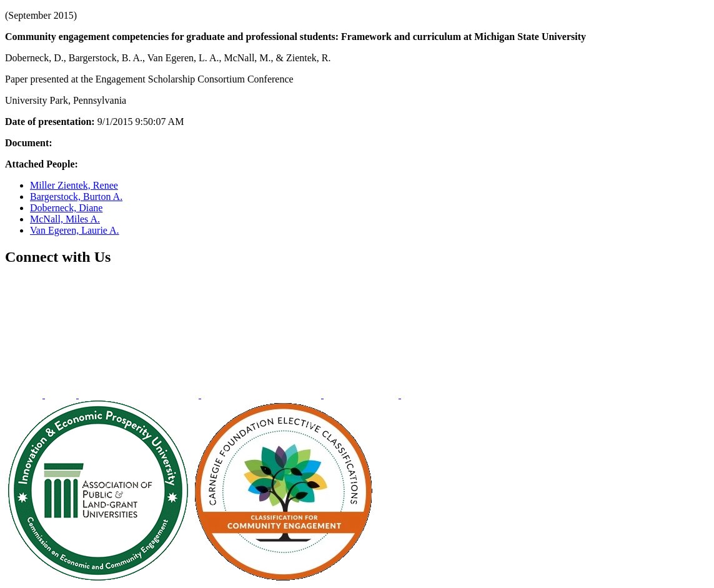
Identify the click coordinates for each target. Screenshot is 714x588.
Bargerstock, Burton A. (76, 197)
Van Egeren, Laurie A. (75, 230)
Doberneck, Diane (66, 208)
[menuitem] (25, 395)
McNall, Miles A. (65, 219)
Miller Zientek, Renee (74, 185)
